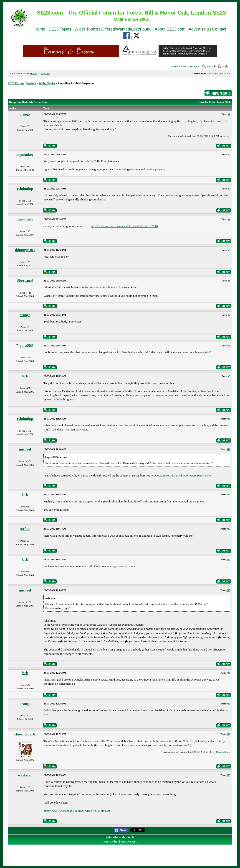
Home (40, 29)
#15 (229, 590)
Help (223, 66)
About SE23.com (170, 29)
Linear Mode (224, 102)
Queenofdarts (25, 734)
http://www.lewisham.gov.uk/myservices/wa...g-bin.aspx (77, 811)
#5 (229, 250)
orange (25, 114)
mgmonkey (25, 155)
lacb (25, 376)
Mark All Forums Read (186, 66)
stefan (25, 529)
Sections (31, 83)
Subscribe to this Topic (120, 837)
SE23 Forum (16, 83)
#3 (229, 189)
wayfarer (25, 775)
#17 (229, 704)
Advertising (199, 29)
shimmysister (25, 250)
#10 (229, 419)
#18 (229, 734)
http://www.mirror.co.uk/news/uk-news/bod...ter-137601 (125, 226)
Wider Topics (86, 29)
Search (209, 66)
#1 (229, 114)
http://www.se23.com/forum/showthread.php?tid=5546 (178, 475)
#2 (229, 154)
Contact (219, 29)
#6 (229, 281)
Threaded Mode (207, 102)
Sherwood (25, 281)
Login (34, 73)
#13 (229, 529)
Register (45, 73)
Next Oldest (111, 841)
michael (25, 449)
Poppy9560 (25, 346)
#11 (228, 449)
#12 (229, 494)
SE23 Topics (60, 29)
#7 (229, 315)
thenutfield (25, 219)
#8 (229, 346)
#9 (229, 376)
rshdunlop (25, 189)
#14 (229, 559)
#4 (229, 219)
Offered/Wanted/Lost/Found (126, 29)
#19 (229, 775)
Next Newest (128, 841)
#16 (229, 673)
